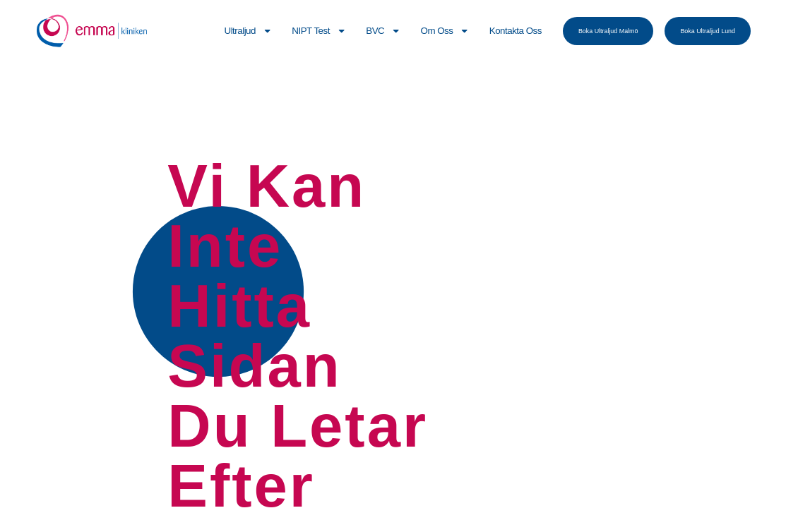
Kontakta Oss (516, 31)
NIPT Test (319, 31)
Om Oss (445, 31)
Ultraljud (249, 31)
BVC (383, 31)
